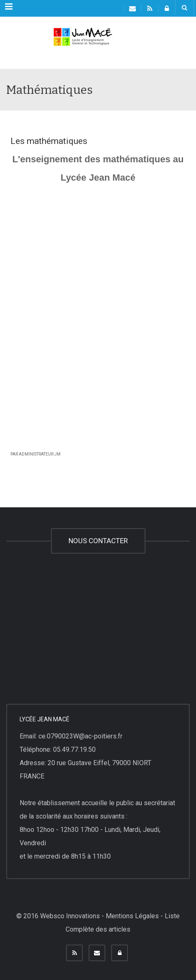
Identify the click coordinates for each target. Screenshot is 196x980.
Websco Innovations (70, 916)
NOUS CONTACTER (98, 541)
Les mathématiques (49, 141)
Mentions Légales (132, 916)
